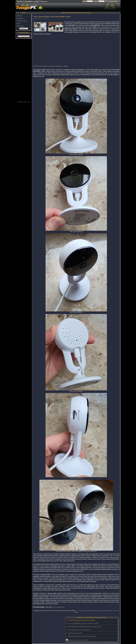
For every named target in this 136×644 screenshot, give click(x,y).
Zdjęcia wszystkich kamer (75, 633)
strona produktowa (58, 607)
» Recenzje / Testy (21, 21)
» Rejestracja (20, 26)
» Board (19, 23)
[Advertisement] (83, 7)
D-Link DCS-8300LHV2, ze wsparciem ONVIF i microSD (83, 623)
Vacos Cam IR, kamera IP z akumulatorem (80, 630)
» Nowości (19, 16)
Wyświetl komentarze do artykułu (78, 640)
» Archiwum (20, 18)
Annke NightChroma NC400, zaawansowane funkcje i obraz (85, 627)
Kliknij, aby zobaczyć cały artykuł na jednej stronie (82, 636)
